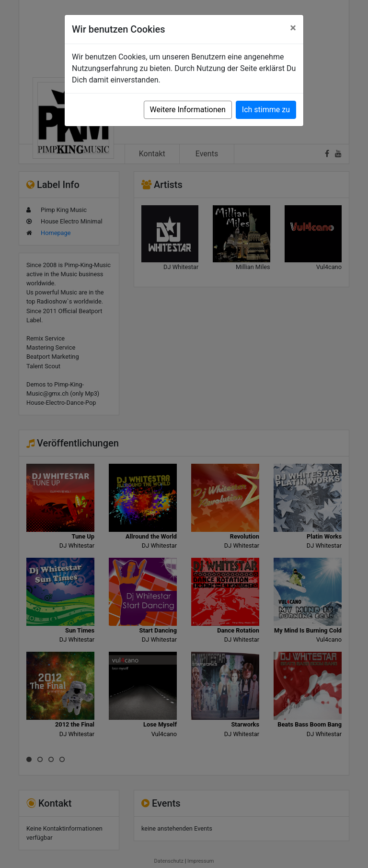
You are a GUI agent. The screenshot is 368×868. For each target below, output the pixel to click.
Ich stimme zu (266, 110)
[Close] (293, 28)
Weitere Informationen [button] (188, 110)
